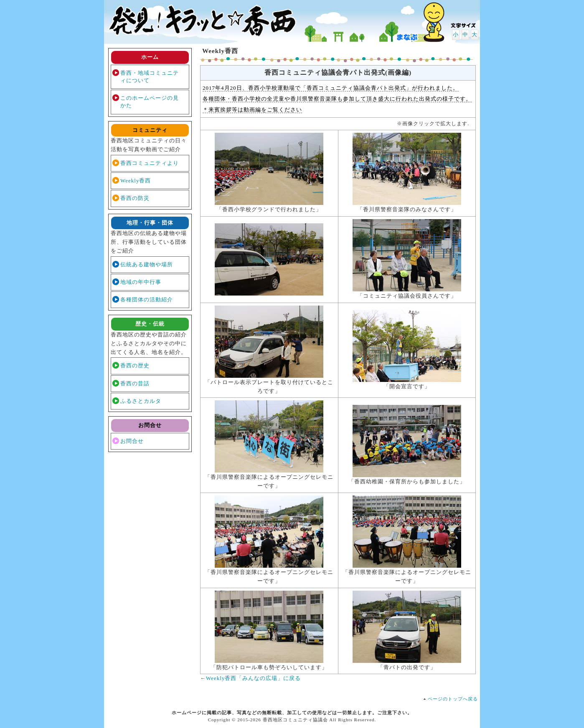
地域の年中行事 (141, 282)
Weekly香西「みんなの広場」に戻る (253, 678)
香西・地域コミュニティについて (150, 77)
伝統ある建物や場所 (147, 264)
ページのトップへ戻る (453, 699)
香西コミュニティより (150, 163)
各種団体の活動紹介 (147, 300)
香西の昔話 (135, 383)
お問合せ (132, 441)
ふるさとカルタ (141, 401)
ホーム (150, 57)
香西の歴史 (135, 365)
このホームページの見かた (150, 102)
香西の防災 (135, 198)
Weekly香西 (136, 181)
